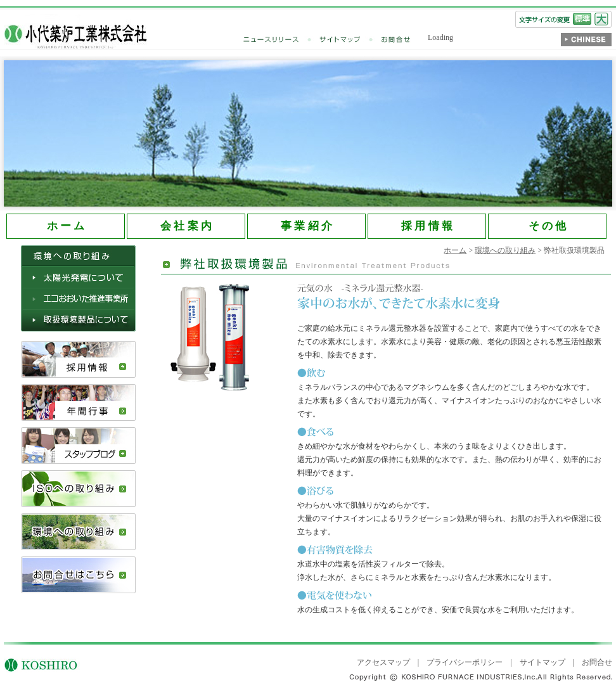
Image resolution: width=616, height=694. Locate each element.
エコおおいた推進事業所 (78, 299)
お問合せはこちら (78, 575)
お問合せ (396, 40)
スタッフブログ (78, 446)
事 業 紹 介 (306, 226)
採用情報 (78, 359)
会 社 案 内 (186, 226)
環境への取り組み (78, 532)
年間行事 (78, 402)
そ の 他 (547, 226)
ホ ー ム (66, 226)
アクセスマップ (383, 662)
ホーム (455, 250)
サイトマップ (350, 40)
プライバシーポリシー (465, 662)
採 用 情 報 (427, 226)
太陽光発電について (78, 278)
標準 (582, 19)
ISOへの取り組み (78, 489)
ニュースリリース (281, 40)
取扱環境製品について (78, 321)
